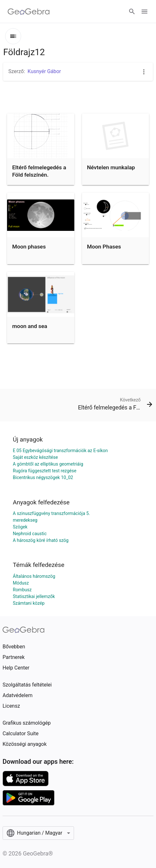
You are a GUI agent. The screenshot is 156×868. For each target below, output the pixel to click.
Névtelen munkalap (111, 167)
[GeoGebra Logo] (29, 12)
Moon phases (29, 247)
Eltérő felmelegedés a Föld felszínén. (39, 171)
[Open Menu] (144, 12)
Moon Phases (104, 247)
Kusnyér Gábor (44, 71)
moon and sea (30, 326)
